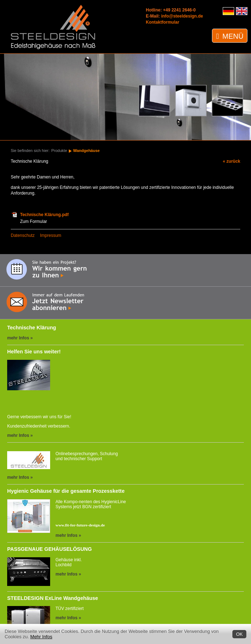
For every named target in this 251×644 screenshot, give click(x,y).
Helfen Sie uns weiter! (34, 352)
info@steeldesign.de (182, 16)
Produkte (59, 151)
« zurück (231, 161)
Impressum (51, 235)
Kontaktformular (162, 22)
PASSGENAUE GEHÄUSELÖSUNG (49, 549)
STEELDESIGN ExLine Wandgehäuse (53, 598)
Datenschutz (23, 235)
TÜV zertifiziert (70, 609)
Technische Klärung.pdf (44, 215)
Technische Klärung (32, 328)
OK (239, 634)
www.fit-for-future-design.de (80, 525)
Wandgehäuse (86, 151)
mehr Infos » (20, 338)
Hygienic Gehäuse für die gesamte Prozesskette (66, 491)
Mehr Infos (41, 637)
